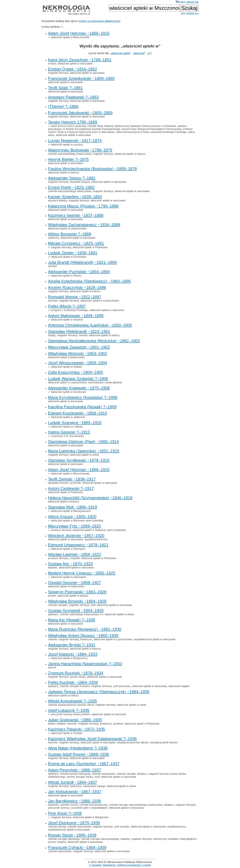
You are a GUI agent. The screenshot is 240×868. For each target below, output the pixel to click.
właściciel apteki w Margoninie (90, 817)
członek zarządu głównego (64, 839)
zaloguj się (192, 2)
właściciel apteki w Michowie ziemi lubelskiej (77, 521)
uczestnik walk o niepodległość (89, 808)
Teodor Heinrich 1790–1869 (73, 122)
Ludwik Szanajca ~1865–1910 (75, 423)
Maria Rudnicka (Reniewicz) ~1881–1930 (85, 629)
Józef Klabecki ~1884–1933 (73, 654)
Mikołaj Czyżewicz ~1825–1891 (76, 243)
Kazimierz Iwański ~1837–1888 (76, 215)
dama (90, 705)
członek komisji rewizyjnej (75, 774)
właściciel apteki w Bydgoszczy (69, 658)
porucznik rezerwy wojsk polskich (70, 714)
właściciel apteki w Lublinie (67, 427)
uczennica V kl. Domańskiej (67, 436)
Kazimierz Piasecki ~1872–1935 (76, 729)
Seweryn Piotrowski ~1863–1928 (77, 592)
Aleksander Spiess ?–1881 (72, 178)
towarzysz (86, 639)
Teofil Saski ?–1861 (65, 88)
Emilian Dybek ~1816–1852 (72, 69)
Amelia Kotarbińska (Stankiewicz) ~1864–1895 (89, 281)
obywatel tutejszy (80, 182)
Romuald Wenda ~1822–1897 (75, 297)
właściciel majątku (179, 686)
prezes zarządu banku (80, 777)
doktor (52, 724)
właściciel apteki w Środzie (67, 733)
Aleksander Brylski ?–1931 (72, 645)
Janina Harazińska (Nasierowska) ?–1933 (85, 664)
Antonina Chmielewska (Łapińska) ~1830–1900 (90, 325)
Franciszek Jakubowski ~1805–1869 (80, 113)
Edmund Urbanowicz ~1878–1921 (78, 545)
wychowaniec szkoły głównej (105, 382)
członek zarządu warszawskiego (100, 839)
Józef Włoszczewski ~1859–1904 (77, 363)
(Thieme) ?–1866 (63, 106)
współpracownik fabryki (164, 742)
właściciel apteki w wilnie (84, 455)
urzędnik (75, 558)
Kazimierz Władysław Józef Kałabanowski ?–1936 (92, 739)
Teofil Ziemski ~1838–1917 (72, 479)
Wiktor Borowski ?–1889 (70, 234)
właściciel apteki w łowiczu (130, 154)
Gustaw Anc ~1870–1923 (70, 564)
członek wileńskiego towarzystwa (79, 614)
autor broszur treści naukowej (68, 126)
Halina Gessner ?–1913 (69, 432)
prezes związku (57, 842)
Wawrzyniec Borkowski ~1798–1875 (80, 150)
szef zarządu (122, 827)
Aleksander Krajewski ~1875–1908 (79, 388)
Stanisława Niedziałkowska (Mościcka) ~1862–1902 (94, 341)
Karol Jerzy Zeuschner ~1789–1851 (80, 60)
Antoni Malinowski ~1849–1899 (76, 316)
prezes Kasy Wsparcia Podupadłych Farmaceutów (152, 129)
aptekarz (53, 614)
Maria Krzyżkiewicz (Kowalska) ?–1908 (83, 397)
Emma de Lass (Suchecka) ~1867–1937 (84, 764)
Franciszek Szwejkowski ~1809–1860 (81, 78)
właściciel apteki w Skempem (68, 549)
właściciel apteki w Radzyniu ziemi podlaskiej (99, 530)
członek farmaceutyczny (93, 805)
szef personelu (122, 686)
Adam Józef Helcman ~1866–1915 (79, 33)
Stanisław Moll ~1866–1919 (72, 507)
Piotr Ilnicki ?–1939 (65, 813)
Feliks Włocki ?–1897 (67, 306)
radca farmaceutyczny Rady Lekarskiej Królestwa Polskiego (151, 132)
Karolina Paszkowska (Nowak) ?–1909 (82, 407)
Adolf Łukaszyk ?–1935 (69, 710)
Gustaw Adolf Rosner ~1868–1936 (78, 754)
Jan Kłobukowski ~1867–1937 (75, 792)
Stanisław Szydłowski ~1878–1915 (79, 460)
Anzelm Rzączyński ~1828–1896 (77, 287)
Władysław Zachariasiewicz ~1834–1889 (84, 225)
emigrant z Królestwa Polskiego (69, 310)
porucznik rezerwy (59, 808)
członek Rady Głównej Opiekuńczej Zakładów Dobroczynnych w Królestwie (132, 126)
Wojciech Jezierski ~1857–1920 (76, 536)
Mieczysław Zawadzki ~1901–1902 (79, 347)
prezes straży (78, 677)
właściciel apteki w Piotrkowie (90, 247)
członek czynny (69, 805)
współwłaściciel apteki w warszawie (155, 639)
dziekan (61, 724)
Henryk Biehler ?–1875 (68, 159)
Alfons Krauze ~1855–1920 (72, 517)
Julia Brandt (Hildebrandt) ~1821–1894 (82, 262)
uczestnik (75, 483)
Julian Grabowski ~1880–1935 (75, 720)
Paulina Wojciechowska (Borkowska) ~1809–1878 (92, 169)
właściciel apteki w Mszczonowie (70, 37)
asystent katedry (58, 201)
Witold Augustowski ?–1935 (72, 701)
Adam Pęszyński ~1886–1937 (74, 770)
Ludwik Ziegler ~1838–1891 (73, 253)
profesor (118, 724)
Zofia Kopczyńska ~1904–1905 (75, 372)
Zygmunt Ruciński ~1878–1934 (76, 673)
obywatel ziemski (58, 483)
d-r (102, 614)
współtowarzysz (176, 827)
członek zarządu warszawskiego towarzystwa (136, 805)
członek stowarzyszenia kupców (67, 705)
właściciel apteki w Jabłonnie (68, 417)
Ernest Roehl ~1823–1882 (71, 187)
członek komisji (57, 827)
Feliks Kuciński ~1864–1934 (73, 682)
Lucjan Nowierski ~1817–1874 (75, 141)
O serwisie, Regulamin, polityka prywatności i (120, 865)
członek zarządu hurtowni (75, 686)
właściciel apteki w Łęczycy (67, 145)
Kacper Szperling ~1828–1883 (75, 197)
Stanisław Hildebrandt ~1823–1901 (79, 331)
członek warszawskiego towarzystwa (70, 154)
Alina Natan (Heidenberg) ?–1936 (78, 748)
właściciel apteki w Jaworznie (107, 310)
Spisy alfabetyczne (190, 13)
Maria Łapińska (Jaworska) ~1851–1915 (84, 451)
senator (52, 266)
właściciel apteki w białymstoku (66, 357)
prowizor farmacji (61, 530)
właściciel (139, 53)
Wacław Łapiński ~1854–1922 (75, 554)
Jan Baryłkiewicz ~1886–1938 (74, 801)
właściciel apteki (121, 53)
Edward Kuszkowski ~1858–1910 (77, 413)
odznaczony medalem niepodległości (175, 839)
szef (93, 605)
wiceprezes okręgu (94, 786)
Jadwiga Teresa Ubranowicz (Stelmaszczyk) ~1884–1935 (99, 692)
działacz (142, 774)
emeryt (52, 64)
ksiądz (52, 335)
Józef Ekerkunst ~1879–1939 (74, 823)
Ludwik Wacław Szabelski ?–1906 (78, 379)
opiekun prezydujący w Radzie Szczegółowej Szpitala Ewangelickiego (117, 128)
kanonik (53, 301)
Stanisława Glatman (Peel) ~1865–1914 (83, 442)
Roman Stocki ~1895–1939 (72, 835)
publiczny (53, 238)
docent (52, 667)
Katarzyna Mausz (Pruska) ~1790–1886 (83, 206)
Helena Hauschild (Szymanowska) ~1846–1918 (90, 498)
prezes (52, 596)
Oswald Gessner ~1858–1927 (74, 583)
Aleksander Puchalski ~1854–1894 (79, 272)
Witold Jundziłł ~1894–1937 (72, 782)
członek (52, 639)
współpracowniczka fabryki (133, 742)
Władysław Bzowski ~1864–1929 (77, 601)
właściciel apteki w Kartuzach (109, 714)
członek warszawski (103, 774)
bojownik (53, 805)
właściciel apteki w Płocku (66, 276)
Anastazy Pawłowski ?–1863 (73, 97)
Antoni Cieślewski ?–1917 (71, 488)
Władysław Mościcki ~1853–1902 (77, 353)
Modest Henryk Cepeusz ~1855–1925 (82, 573)
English (180, 2)
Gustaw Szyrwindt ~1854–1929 (76, 611)
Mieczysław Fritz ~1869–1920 (74, 526)
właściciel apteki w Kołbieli (66, 367)
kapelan (53, 568)
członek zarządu (58, 605)
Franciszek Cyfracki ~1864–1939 (77, 847)
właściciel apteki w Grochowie (68, 257)
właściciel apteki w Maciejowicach (71, 511)
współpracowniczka (96, 539)
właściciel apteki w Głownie (67, 320)
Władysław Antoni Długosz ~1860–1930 (83, 636)
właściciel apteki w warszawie (75, 64)
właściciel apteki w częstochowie (67, 228)
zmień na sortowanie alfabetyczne (99, 21)
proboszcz (106, 724)
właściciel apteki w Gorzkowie (68, 392)
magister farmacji (58, 73)
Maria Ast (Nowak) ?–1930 (72, 620)
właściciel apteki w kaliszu (85, 291)
